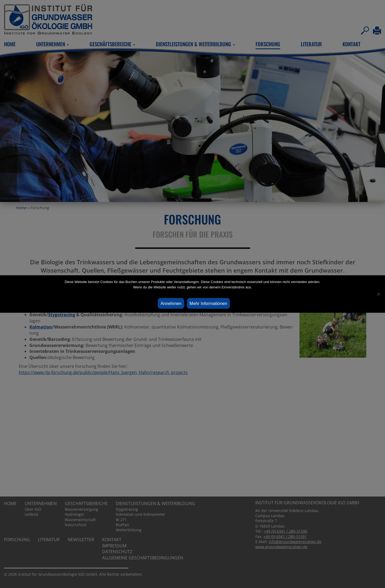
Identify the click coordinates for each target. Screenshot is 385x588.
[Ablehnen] (378, 294)
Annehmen (171, 303)
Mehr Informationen (208, 303)
